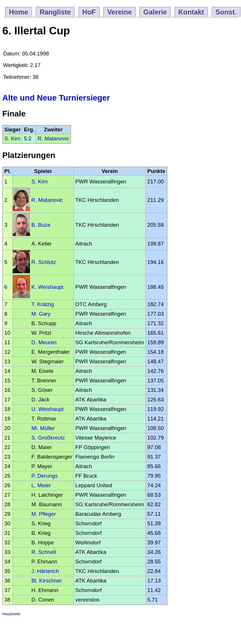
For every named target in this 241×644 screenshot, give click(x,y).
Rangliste (55, 12)
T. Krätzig (43, 304)
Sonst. (226, 12)
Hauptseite (11, 614)
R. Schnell (44, 552)
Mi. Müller (43, 428)
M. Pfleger (44, 514)
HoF (89, 12)
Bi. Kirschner (47, 581)
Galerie (155, 12)
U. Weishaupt (48, 409)
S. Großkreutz (48, 438)
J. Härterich (45, 571)
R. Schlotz (44, 262)
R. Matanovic (53, 138)
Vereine (119, 12)
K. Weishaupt (47, 287)
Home (19, 12)
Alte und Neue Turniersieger (56, 98)
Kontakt (191, 12)
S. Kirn (12, 138)
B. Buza (41, 225)
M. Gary (41, 314)
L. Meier (41, 485)
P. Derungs (45, 476)
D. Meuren (44, 342)
